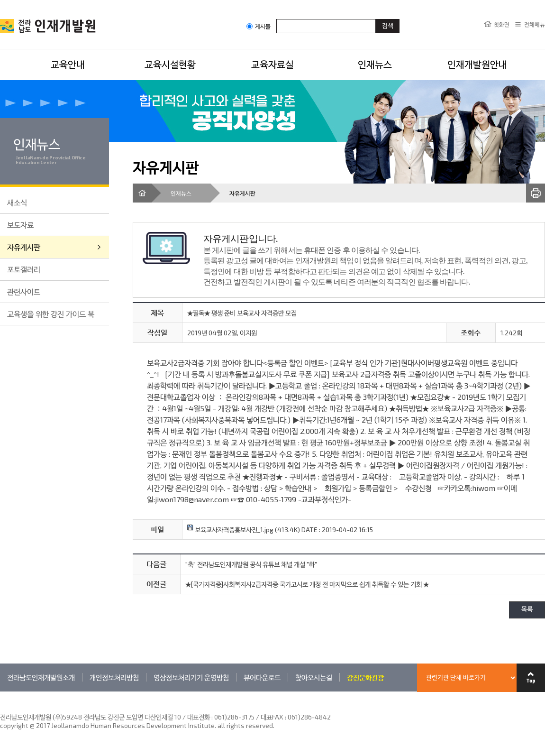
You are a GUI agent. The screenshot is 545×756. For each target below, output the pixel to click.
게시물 (259, 26)
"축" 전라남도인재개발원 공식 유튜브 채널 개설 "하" (251, 564)
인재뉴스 (375, 64)
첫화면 (502, 24)
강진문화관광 (365, 677)
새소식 (17, 202)
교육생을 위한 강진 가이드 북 (51, 314)
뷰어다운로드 (262, 677)
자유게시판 (24, 247)
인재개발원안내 (477, 64)
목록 (527, 610)
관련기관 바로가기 (0, 691)
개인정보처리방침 (114, 677)
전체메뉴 (535, 24)
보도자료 (20, 225)
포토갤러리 (24, 269)
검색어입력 (277, 19)
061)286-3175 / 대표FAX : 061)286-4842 (272, 717)
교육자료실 (272, 64)
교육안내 (68, 64)
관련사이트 (24, 291)
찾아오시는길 (314, 677)
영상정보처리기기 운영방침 (191, 677)
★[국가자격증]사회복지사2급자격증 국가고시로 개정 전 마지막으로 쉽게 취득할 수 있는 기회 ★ (307, 584)
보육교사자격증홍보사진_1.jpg (230, 530)
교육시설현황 (170, 64)
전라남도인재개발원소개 (41, 677)
